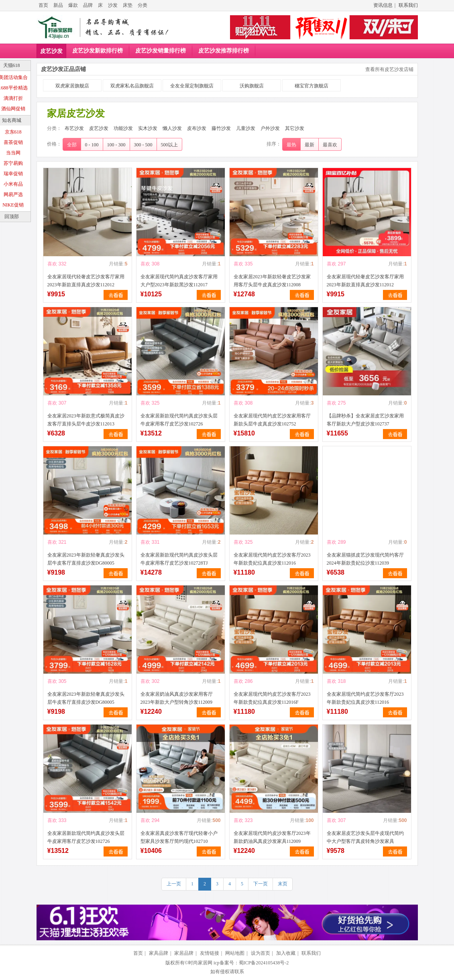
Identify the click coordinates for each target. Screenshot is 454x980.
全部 (72, 145)
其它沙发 (295, 128)
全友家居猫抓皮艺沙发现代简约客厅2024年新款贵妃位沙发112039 (365, 559)
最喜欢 (330, 145)
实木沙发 (148, 128)
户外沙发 (270, 128)
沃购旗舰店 (252, 86)
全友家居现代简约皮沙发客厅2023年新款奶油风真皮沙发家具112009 (272, 837)
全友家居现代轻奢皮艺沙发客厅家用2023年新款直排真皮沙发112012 (86, 281)
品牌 (88, 5)
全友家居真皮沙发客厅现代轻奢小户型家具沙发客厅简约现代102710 (179, 837)
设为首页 (261, 953)
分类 (143, 5)
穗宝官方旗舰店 (311, 86)
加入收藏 (286, 953)
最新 (309, 145)
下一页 (261, 884)
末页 (283, 884)
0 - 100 (92, 145)
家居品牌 (184, 953)
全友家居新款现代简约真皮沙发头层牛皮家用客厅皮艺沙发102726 (179, 420)
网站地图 (235, 953)
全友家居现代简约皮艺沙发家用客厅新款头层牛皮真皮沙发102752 (272, 420)
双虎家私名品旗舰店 (132, 86)
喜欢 (52, 264)
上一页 (174, 884)
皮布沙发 (197, 128)
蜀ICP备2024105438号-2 (264, 963)
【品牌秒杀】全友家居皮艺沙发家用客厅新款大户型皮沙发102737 (365, 420)
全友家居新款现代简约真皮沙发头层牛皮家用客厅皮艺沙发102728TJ (179, 559)
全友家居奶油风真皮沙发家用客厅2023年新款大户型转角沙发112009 (177, 698)
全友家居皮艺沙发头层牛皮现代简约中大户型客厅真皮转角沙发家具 (365, 837)
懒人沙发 (172, 128)
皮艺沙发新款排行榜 (98, 51)
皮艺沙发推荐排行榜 (224, 51)
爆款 (73, 5)
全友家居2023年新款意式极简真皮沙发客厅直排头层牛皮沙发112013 (86, 420)
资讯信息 (383, 5)
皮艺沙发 (51, 51)
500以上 (169, 145)
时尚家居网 (200, 963)
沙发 (113, 5)
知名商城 (12, 120)
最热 (291, 145)
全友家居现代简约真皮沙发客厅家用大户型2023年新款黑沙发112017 (179, 281)
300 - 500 (143, 145)
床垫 (128, 5)
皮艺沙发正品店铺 (63, 69)
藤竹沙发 (221, 128)
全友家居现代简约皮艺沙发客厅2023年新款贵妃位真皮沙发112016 (272, 559)
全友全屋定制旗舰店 (192, 86)
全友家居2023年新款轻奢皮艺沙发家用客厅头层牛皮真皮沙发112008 (272, 281)
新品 (58, 5)
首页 (43, 5)
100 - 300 (116, 145)
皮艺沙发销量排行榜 (161, 51)
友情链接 (210, 953)
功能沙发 (123, 128)
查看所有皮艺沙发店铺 (389, 69)
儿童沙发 (246, 128)
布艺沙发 (74, 128)
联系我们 (408, 5)
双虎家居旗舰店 (72, 86)
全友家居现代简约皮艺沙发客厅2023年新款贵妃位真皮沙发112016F (272, 698)
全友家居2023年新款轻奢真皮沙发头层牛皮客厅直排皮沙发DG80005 (86, 559)
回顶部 (12, 217)
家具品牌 (159, 953)
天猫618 (12, 65)
